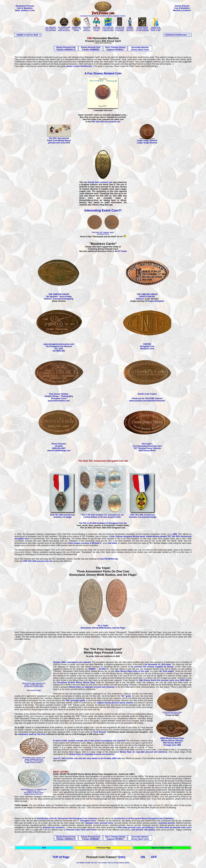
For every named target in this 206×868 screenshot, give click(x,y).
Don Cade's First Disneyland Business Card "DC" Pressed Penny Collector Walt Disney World (147, 446)
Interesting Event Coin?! (103, 210)
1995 (175, 534)
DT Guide (122, 251)
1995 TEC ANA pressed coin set (38, 561)
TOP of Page (61, 857)
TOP (44, 848)
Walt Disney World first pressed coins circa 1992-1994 (164, 680)
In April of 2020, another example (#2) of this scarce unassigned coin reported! (89, 741)
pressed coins (107, 823)
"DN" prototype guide (75, 701)
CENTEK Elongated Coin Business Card (147, 346)
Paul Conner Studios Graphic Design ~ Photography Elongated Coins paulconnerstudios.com (59, 396)
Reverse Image (36, 690)
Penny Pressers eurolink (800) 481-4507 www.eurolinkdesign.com (59, 446)
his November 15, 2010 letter (158, 665)
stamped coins (92, 823)
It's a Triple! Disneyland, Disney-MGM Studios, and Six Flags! (103, 626)
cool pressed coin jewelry (143, 830)
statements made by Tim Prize (32, 734)
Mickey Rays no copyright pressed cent (143, 752)
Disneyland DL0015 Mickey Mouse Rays (76, 683)
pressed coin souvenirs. (54, 827)
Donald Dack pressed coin (100, 182)
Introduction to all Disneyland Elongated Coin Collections (144, 818)
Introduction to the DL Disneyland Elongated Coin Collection (67, 818)
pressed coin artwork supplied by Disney (153, 667)
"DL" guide (125, 696)
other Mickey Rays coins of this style (132, 671)
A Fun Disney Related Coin (103, 73)
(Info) (122, 857)
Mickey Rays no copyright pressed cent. (92, 687)
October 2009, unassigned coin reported (72, 662)
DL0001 (102, 669)
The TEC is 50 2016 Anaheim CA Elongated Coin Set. (103, 523)
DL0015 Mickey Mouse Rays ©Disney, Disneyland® (172, 713)
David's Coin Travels (147, 393)
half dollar (113, 543)
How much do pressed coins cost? (175, 827)
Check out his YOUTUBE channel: (147, 400)
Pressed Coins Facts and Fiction (82, 830)
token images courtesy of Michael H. (85, 543)
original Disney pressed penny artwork (115, 703)
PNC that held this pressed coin (106, 122)
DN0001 (92, 669)
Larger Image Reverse (147, 143)
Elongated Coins (88, 821)
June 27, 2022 (59, 758)
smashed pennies (167, 823)
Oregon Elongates (156, 301)
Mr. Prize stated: (167, 671)
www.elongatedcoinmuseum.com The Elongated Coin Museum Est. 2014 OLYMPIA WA (59, 347)
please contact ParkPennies (79, 66)
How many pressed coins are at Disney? (137, 827)
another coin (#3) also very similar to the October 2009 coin (93, 758)
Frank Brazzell (100, 732)
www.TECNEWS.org (108, 559)
